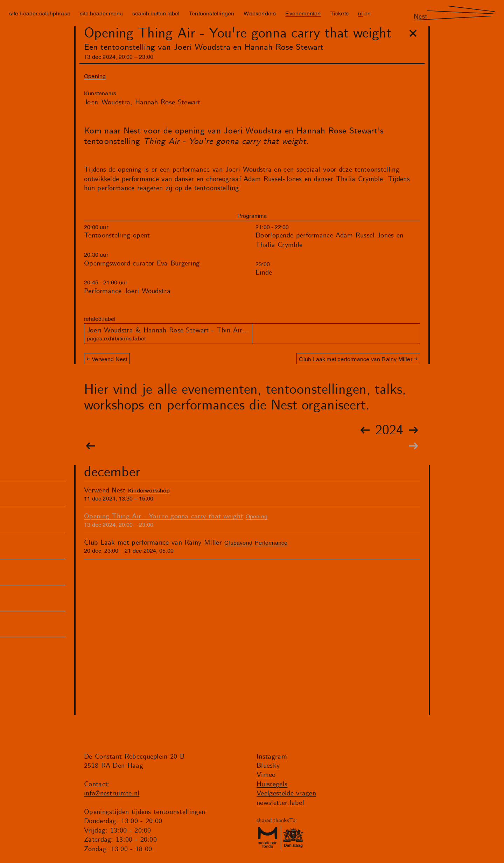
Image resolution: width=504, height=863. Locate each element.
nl (360, 13)
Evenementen (303, 13)
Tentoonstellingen (212, 13)
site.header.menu (101, 13)
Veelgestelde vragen (286, 793)
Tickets (339, 13)
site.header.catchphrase (40, 13)
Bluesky (268, 766)
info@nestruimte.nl (112, 793)
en (367, 13)
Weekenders (260, 13)
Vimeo (266, 775)
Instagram (272, 757)
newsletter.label (280, 803)
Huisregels (272, 784)
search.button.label (156, 13)
